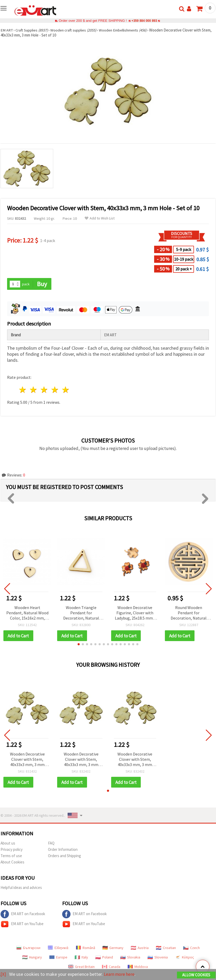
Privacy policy (12, 850)
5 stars (66, 390)
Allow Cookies (196, 975)
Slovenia (158, 958)
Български (28, 948)
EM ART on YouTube (22, 925)
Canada (111, 967)
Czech (191, 948)
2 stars (34, 390)
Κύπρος (185, 958)
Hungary (32, 958)
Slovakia (130, 958)
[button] (79, 644)
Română (85, 948)
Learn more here (120, 974)
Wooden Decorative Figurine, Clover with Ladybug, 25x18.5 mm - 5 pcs (135, 613)
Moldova (138, 967)
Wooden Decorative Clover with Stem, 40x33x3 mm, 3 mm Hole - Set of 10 (27, 760)
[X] (3, 974)
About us (8, 844)
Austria (140, 948)
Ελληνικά (58, 948)
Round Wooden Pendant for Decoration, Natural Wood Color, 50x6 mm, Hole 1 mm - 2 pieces (189, 613)
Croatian (166, 948)
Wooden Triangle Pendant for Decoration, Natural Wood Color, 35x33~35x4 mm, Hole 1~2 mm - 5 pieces (81, 613)
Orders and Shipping (64, 856)
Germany (113, 948)
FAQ (51, 844)
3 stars (44, 390)
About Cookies (12, 863)
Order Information (63, 850)
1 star (23, 390)
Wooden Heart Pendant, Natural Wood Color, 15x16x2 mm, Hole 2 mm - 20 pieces (27, 613)
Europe (58, 958)
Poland (104, 958)
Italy (81, 958)
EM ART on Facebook (23, 915)
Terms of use (11, 856)
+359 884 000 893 (144, 21)
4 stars (55, 390)
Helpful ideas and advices (21, 888)
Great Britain (81, 967)
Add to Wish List (100, 218)
